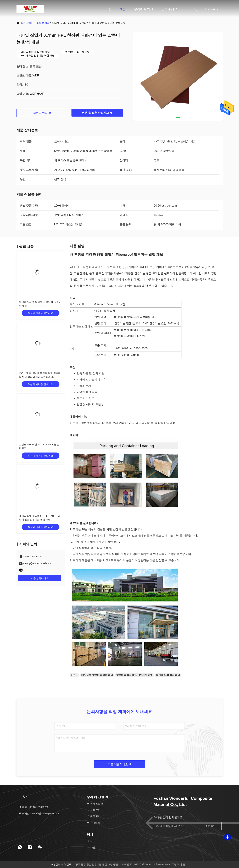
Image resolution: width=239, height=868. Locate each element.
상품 (29, 23)
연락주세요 (169, 9)
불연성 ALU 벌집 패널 (168, 675)
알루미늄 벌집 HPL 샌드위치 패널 (134, 675)
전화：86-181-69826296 (34, 807)
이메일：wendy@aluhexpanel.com (39, 813)
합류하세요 (212, 826)
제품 (123, 9)
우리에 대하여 (144, 9)
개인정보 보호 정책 (61, 864)
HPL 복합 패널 (42, 23)
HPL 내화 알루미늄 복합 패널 (97, 675)
